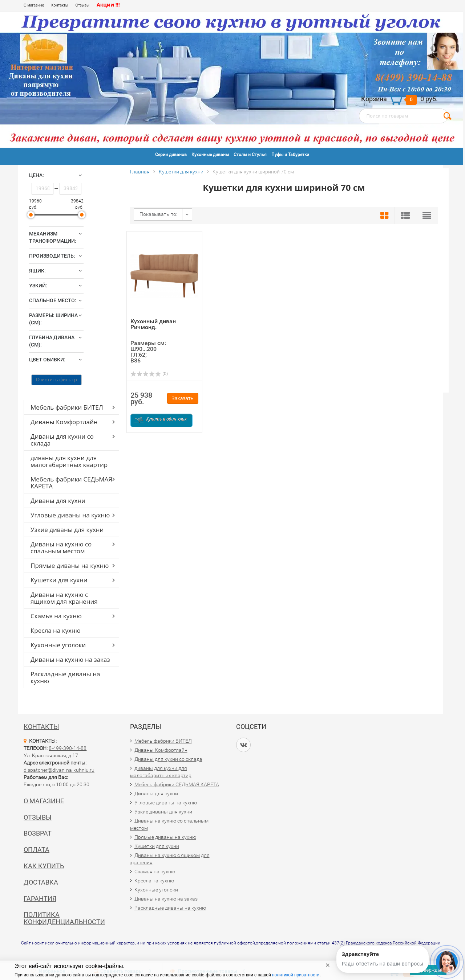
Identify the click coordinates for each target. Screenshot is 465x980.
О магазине (34, 5)
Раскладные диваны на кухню (65, 677)
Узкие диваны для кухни (67, 530)
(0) (149, 374)
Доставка (41, 882)
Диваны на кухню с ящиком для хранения (64, 598)
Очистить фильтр (56, 380)
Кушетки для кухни (59, 580)
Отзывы (82, 5)
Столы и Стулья (250, 155)
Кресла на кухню (56, 630)
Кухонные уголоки (58, 645)
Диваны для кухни (58, 501)
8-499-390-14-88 (68, 748)
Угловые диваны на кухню (70, 515)
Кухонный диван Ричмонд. (153, 324)
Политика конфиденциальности (64, 918)
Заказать (183, 398)
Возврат (38, 833)
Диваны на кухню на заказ (70, 659)
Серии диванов (171, 155)
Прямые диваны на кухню (70, 565)
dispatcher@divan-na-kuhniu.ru (59, 770)
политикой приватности (296, 975)
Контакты (60, 5)
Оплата (37, 850)
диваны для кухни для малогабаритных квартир (69, 461)
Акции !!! (108, 5)
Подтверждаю (428, 970)
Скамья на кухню (56, 616)
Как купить (44, 866)
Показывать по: (158, 214)
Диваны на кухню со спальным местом (61, 548)
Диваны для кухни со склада (62, 440)
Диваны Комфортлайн (64, 422)
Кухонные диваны (210, 155)
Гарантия (40, 899)
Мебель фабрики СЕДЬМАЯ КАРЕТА (71, 483)
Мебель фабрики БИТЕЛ (67, 407)
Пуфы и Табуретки (290, 155)
